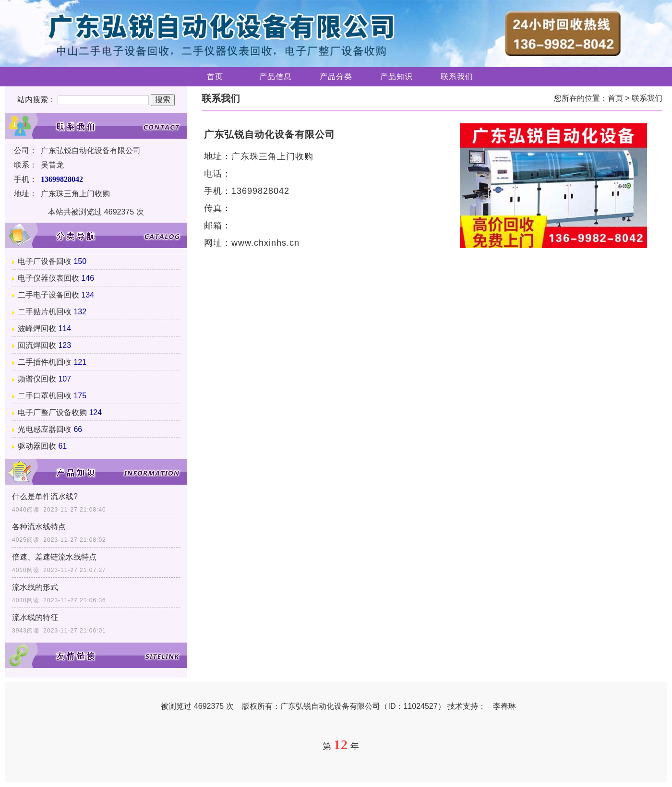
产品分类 (336, 77)
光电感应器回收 (45, 429)
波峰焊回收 (37, 328)
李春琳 (504, 706)
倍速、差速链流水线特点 (54, 557)
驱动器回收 (37, 446)
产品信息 (276, 77)
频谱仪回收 (37, 379)
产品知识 (396, 77)
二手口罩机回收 (45, 396)
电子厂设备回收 (45, 261)
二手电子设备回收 (48, 295)
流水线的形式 (35, 587)
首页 (215, 77)
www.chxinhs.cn (265, 243)
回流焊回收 (37, 345)
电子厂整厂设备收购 (52, 412)
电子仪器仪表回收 (48, 278)
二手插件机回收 (45, 362)
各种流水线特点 (39, 527)
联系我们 (457, 77)
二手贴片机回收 (45, 312)
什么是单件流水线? (45, 496)
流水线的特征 (35, 617)
